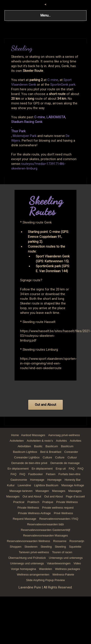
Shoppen (16, 547)
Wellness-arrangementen (33, 575)
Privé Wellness (63, 513)
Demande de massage (65, 463)
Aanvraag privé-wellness (64, 435)
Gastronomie (19, 480)
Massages (59, 491)
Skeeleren (31, 547)
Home (15, 435)
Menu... (45, 15)
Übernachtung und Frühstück (27, 558)
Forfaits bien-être (69, 474)
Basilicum (52, 446)
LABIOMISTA (56, 117)
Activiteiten (17, 441)
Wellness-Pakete (63, 575)
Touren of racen (62, 552)
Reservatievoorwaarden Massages (45, 535)
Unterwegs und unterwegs (66, 558)
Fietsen (51, 474)
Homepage (37, 480)
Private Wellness (67, 502)
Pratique (48, 502)
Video (77, 563)
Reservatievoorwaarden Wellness (29, 541)
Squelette (75, 547)
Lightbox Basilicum (46, 485)
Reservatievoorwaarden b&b (45, 524)
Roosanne (60, 541)
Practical (19, 502)
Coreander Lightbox (27, 457)
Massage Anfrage (73, 485)
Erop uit (61, 469)
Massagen (42, 491)
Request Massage (24, 519)
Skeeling (46, 547)
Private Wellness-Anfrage (34, 513)
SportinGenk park (63, 85)
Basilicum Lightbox (25, 452)
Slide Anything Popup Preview (45, 580)
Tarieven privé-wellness (34, 552)
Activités (61, 441)
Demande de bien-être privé (29, 463)
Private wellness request (58, 508)
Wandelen (46, 569)
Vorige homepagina (23, 569)
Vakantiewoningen (59, 563)
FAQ (72, 469)
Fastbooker (36, 474)
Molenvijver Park (25, 136)
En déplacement (18, 469)
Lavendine (24, 485)
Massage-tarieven (21, 491)
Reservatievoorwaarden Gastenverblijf (45, 530)
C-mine (53, 80)
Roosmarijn (77, 541)
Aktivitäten (24, 446)
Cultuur (72, 457)
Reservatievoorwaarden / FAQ (59, 519)
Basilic (38, 446)
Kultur (11, 485)
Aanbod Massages (33, 435)
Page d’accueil (75, 496)
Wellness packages (68, 569)
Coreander (71, 452)
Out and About (32, 496)
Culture (47, 457)
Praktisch (33, 502)
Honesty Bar (73, 480)
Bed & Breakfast (51, 452)
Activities (75, 441)
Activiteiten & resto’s (40, 441)
